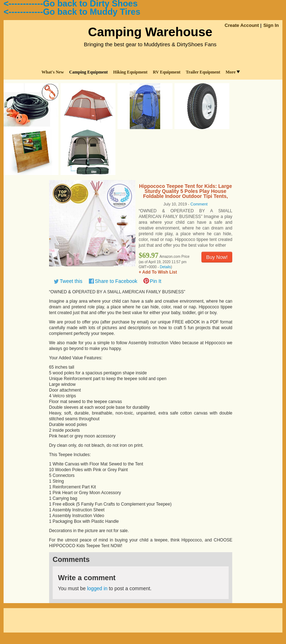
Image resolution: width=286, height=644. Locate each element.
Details (165, 267)
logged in (97, 588)
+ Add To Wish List (158, 272)
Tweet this (71, 281)
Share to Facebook (116, 281)
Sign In (271, 25)
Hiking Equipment (130, 72)
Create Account (242, 25)
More (233, 72)
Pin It (156, 281)
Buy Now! (217, 257)
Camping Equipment (89, 72)
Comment (199, 204)
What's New (53, 72)
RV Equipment (167, 72)
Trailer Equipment (203, 72)
